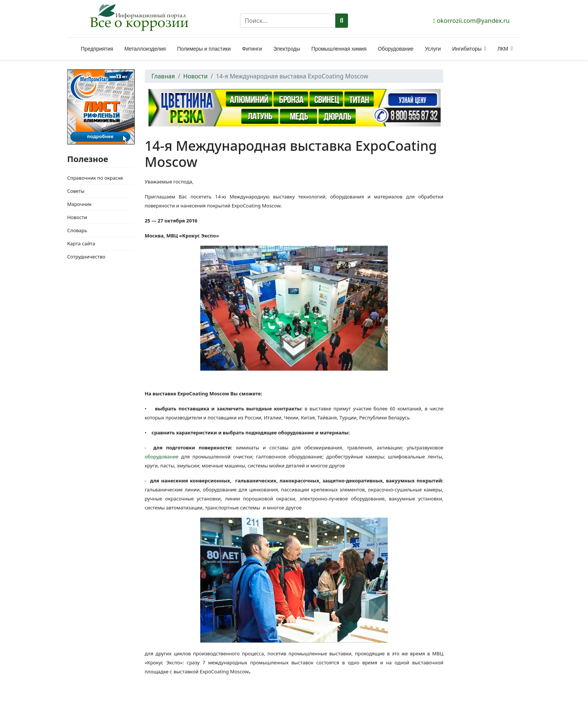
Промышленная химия (339, 49)
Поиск (342, 21)
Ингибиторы (467, 49)
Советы (76, 191)
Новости (77, 217)
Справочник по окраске (95, 178)
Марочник (79, 204)
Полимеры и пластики (204, 49)
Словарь (77, 230)
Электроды (287, 49)
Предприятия (97, 49)
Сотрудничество (86, 257)
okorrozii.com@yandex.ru (473, 21)
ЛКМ (503, 49)
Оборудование (395, 49)
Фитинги (252, 49)
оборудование (162, 457)
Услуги (433, 49)
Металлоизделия (145, 49)
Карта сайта (81, 243)
